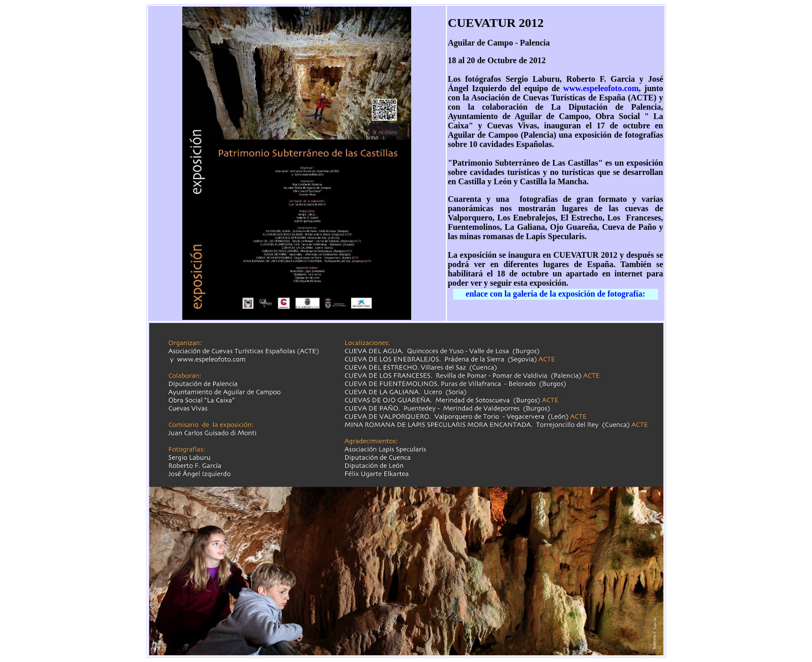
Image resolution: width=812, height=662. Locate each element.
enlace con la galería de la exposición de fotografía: (555, 294)
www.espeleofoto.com (601, 88)
